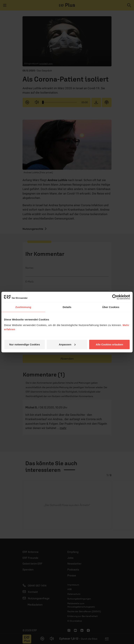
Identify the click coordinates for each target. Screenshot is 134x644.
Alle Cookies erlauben (109, 344)
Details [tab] (67, 307)
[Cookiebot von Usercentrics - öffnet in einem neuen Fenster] (115, 297)
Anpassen (67, 344)
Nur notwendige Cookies (25, 344)
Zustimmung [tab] (23, 307)
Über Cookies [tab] (111, 307)
